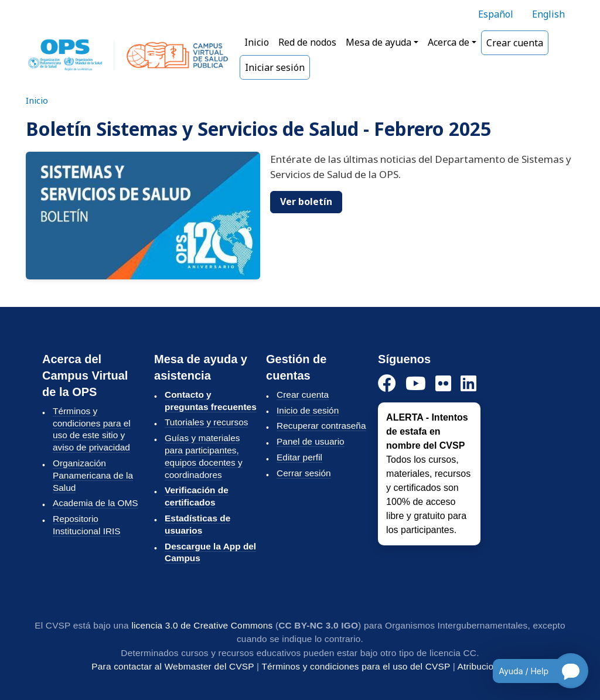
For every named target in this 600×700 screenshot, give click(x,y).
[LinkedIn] (468, 384)
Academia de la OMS (96, 503)
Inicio (257, 42)
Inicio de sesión (308, 410)
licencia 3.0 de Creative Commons (202, 625)
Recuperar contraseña (321, 426)
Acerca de (449, 42)
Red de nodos (307, 42)
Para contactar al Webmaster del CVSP (173, 666)
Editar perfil (299, 457)
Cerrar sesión (304, 473)
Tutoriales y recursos (206, 422)
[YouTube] (416, 384)
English (548, 14)
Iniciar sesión (275, 67)
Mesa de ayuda (379, 42)
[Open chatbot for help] (532, 671)
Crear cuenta (515, 43)
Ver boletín (306, 202)
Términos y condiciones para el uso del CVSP (356, 666)
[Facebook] (387, 384)
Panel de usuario (311, 441)
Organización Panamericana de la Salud (93, 475)
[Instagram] (443, 384)
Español (496, 14)
